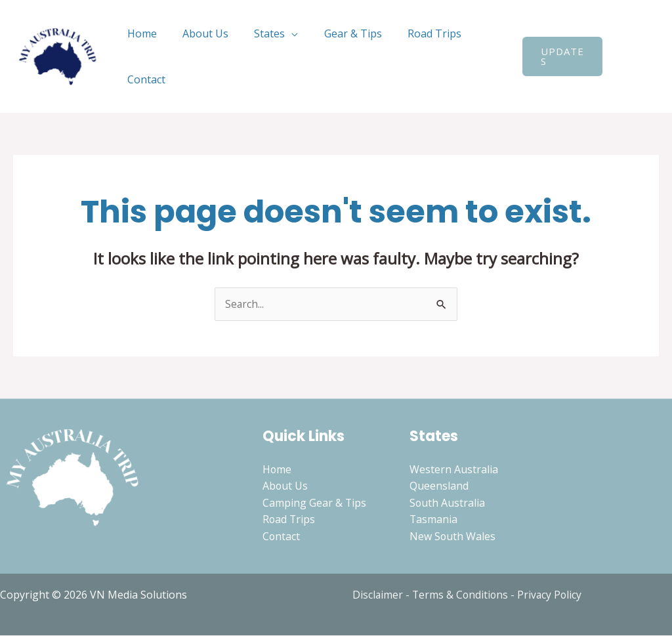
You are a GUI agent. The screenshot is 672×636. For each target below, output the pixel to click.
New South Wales (453, 537)
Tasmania (434, 520)
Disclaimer (378, 595)
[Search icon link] (620, 56)
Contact (144, 79)
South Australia (448, 503)
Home (139, 33)
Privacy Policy (553, 595)
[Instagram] (649, 66)
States (258, 33)
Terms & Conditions (462, 595)
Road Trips (413, 33)
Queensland (439, 486)
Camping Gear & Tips (315, 503)
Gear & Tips (336, 33)
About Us (198, 33)
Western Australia (454, 469)
